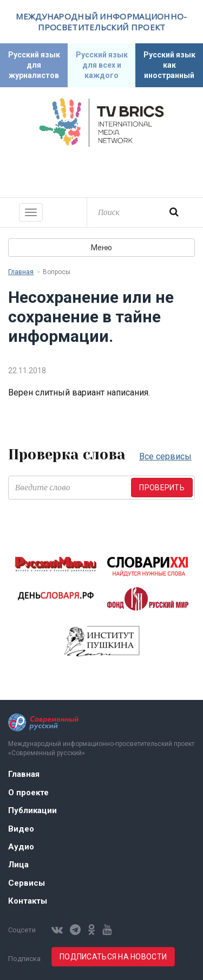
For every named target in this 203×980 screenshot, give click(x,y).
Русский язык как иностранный (169, 65)
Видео (21, 829)
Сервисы (27, 883)
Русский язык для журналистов (34, 65)
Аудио (21, 847)
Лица (18, 865)
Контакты (28, 901)
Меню (101, 248)
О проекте (28, 793)
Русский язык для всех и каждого (102, 65)
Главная (21, 272)
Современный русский (102, 171)
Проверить (162, 488)
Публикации (32, 810)
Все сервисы (165, 456)
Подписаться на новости (113, 957)
